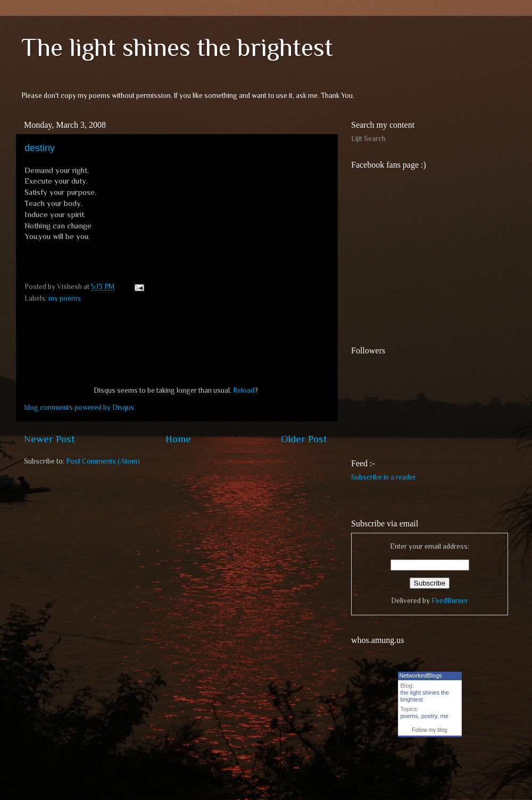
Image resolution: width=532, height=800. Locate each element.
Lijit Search (368, 139)
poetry (429, 716)
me (444, 716)
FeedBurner (450, 601)
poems (409, 716)
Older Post (304, 439)
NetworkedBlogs (421, 675)
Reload (244, 390)
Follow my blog (430, 730)
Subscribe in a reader (384, 477)
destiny (40, 148)
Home (178, 439)
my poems (65, 298)
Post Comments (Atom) (103, 461)
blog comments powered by (79, 407)
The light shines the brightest (177, 47)
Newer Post (49, 439)
